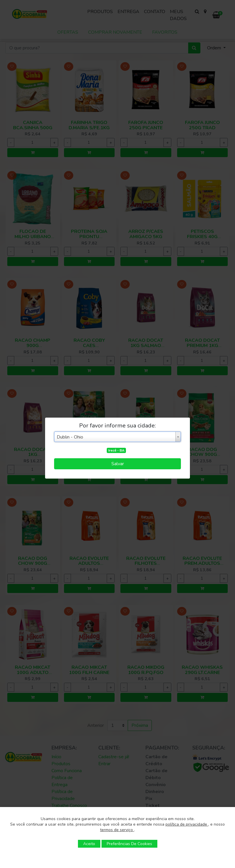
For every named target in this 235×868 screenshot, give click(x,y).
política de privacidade (187, 824)
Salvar (118, 464)
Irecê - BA (116, 450)
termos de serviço (117, 830)
